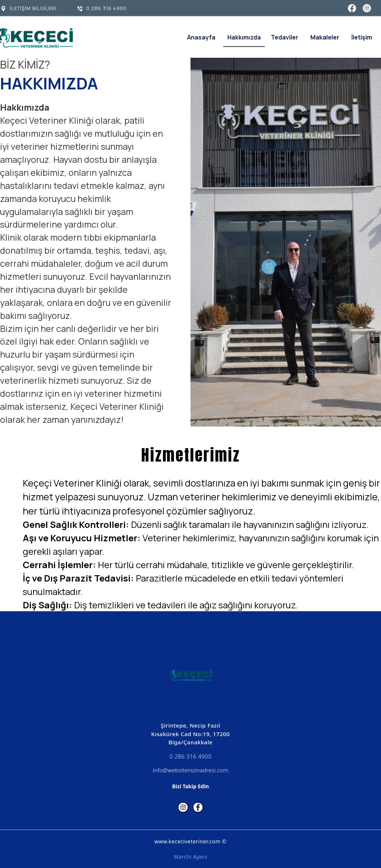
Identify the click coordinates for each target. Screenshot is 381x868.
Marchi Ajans (190, 857)
